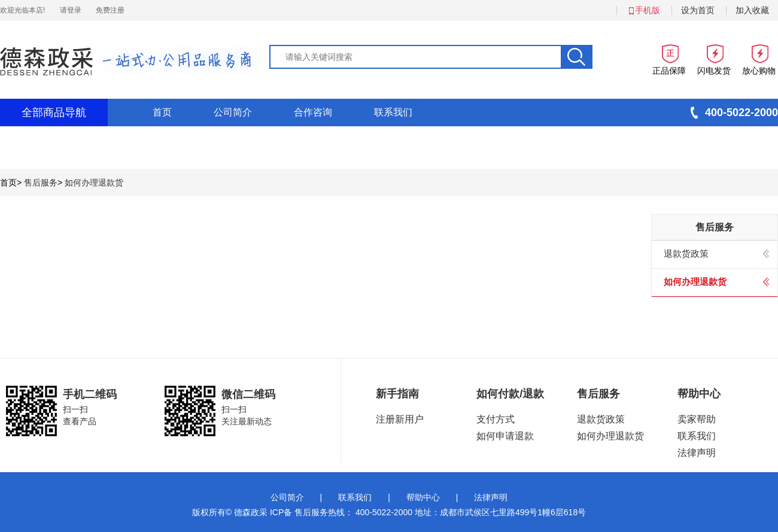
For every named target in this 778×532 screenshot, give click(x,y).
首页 (162, 112)
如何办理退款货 (94, 183)
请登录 (71, 10)
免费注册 (110, 10)
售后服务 (41, 183)
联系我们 (393, 112)
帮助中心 (423, 497)
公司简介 (233, 112)
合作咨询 (313, 112)
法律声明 (491, 497)
